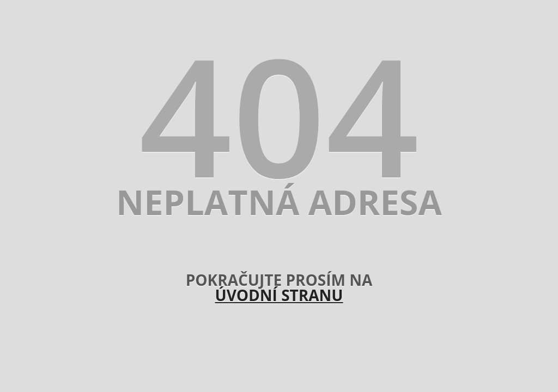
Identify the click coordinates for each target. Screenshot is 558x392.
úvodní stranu (279, 295)
